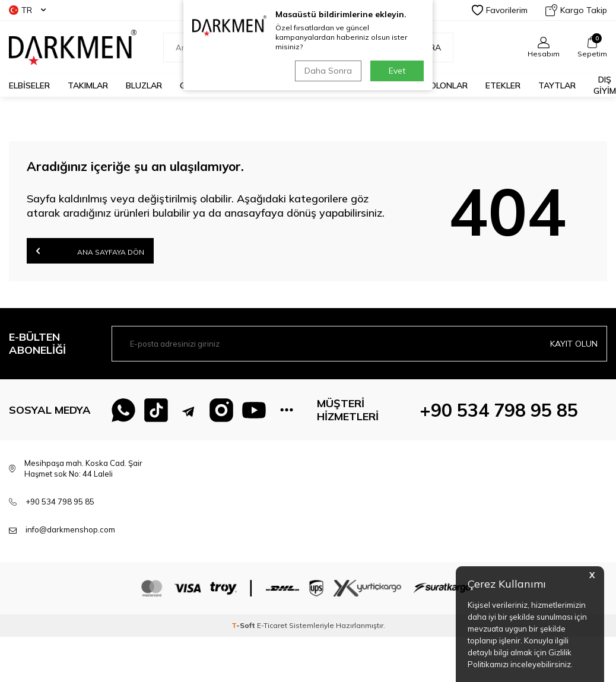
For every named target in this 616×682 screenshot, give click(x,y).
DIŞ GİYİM (605, 85)
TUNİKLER (370, 85)
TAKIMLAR (88, 85)
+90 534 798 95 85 (499, 410)
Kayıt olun (574, 344)
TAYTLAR (557, 85)
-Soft (244, 625)
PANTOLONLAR (438, 85)
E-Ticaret (272, 625)
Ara (426, 47)
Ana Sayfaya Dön (90, 251)
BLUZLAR (144, 85)
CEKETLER (312, 85)
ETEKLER (503, 85)
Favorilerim (500, 10)
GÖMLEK (196, 85)
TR (27, 10)
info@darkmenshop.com (70, 529)
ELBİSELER (29, 85)
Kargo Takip (576, 10)
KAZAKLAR (253, 85)
